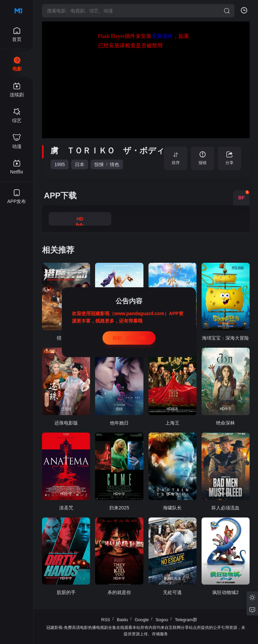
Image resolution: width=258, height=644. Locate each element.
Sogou (162, 620)
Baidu (122, 620)
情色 (115, 164)
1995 (60, 164)
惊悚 (99, 164)
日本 (80, 164)
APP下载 (60, 195)
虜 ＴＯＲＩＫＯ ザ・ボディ (107, 151)
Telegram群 (186, 620)
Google (142, 620)
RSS (106, 620)
